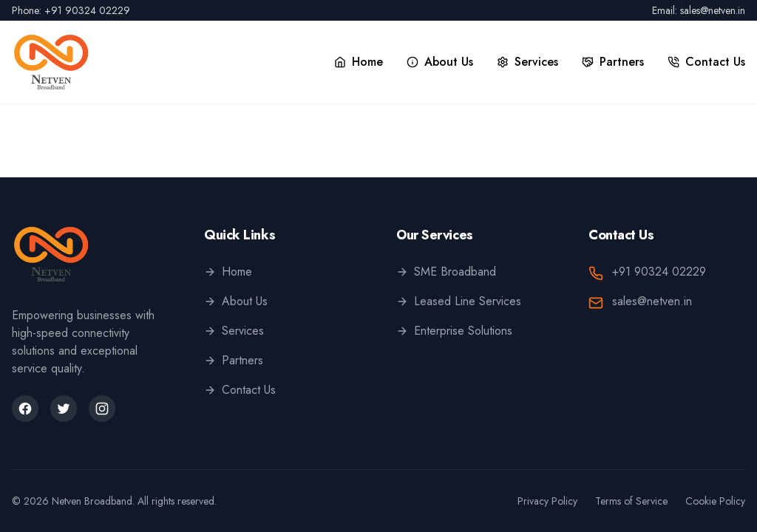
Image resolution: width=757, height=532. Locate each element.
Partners (234, 360)
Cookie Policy (715, 501)
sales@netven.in (652, 301)
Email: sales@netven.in (699, 10)
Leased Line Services (459, 301)
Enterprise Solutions (454, 331)
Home (228, 272)
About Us (236, 301)
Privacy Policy (547, 501)
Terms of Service (631, 501)
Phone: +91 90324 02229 (71, 10)
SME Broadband (446, 272)
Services (234, 331)
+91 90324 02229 (659, 272)
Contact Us (240, 390)
